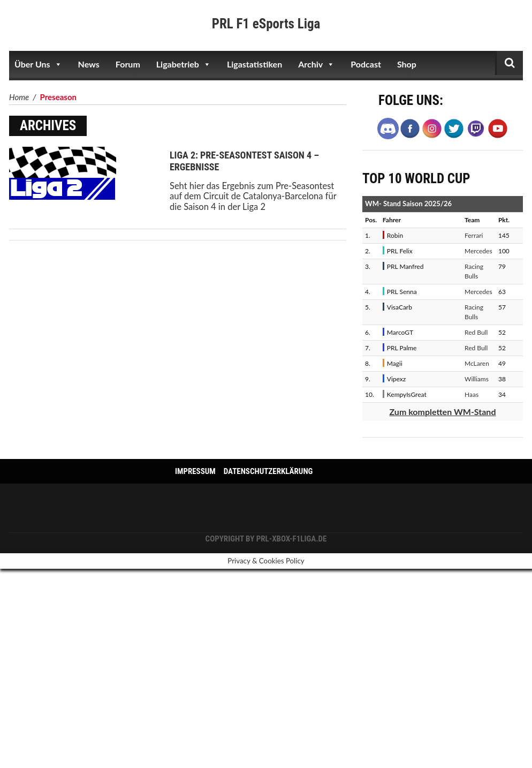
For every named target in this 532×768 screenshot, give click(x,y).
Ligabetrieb (184, 64)
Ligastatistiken (254, 64)
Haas (472, 394)
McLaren (477, 363)
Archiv (316, 64)
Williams (477, 379)
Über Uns (38, 64)
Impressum (195, 471)
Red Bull (476, 332)
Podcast (366, 64)
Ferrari (474, 235)
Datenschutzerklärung (268, 471)
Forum (128, 64)
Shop (407, 64)
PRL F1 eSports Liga (266, 24)
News (89, 64)
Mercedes (478, 251)
